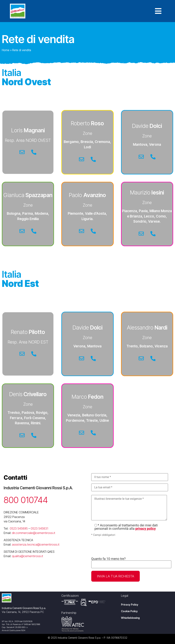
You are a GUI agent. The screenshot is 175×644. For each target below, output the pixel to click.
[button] (160, 11)
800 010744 (26, 500)
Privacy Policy (130, 605)
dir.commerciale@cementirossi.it (34, 533)
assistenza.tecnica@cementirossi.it (36, 544)
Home (6, 50)
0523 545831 (39, 528)
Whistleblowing (130, 618)
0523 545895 (19, 528)
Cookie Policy (129, 611)
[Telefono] (34, 152)
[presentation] (119, 547)
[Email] (22, 152)
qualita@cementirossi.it (28, 556)
